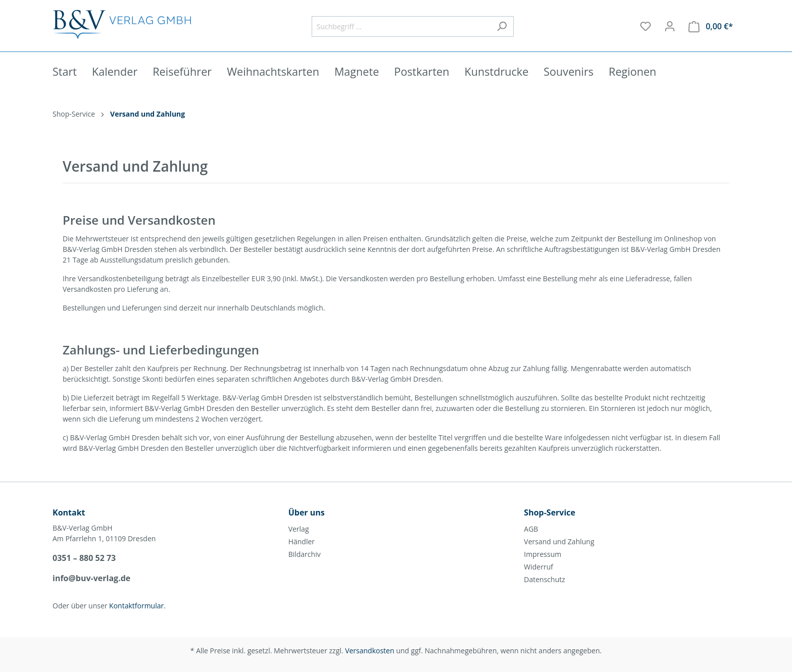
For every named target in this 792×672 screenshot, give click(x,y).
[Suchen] (502, 27)
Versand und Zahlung (559, 541)
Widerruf (538, 567)
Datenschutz (544, 579)
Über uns (307, 512)
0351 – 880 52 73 (84, 558)
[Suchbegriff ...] (401, 27)
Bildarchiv (305, 554)
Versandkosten (369, 651)
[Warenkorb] (711, 27)
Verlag (299, 529)
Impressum (542, 554)
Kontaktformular (136, 606)
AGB (531, 529)
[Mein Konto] (670, 26)
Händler (302, 541)
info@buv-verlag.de (91, 578)
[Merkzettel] (646, 26)
